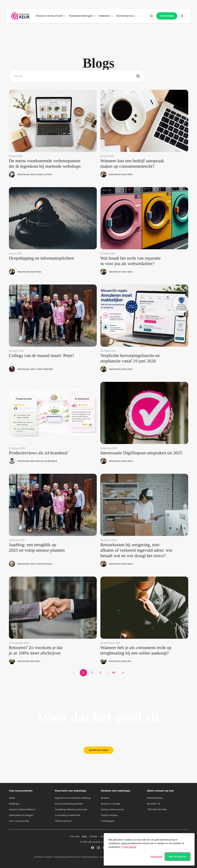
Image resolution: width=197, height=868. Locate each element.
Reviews (105, 798)
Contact (148, 4)
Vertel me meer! (99, 750)
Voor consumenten (19, 821)
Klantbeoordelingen (82, 16)
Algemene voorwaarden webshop (73, 798)
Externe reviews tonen (112, 809)
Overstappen (108, 821)
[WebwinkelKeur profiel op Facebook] (93, 847)
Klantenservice (126, 16)
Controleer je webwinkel (68, 815)
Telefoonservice (63, 821)
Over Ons (135, 4)
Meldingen (14, 804)
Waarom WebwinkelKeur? (22, 809)
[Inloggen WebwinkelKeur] (182, 16)
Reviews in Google (111, 804)
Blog (84, 836)
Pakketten (106, 16)
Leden (12, 798)
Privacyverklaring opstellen (69, 804)
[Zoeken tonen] (151, 16)
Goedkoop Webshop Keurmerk (71, 809)
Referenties (161, 4)
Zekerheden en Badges (21, 815)
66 (114, 673)
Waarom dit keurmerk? (51, 16)
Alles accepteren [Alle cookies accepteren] (177, 857)
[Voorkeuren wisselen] (157, 857)
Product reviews (109, 815)
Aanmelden (167, 16)
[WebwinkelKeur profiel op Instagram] (98, 847)
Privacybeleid (129, 847)
